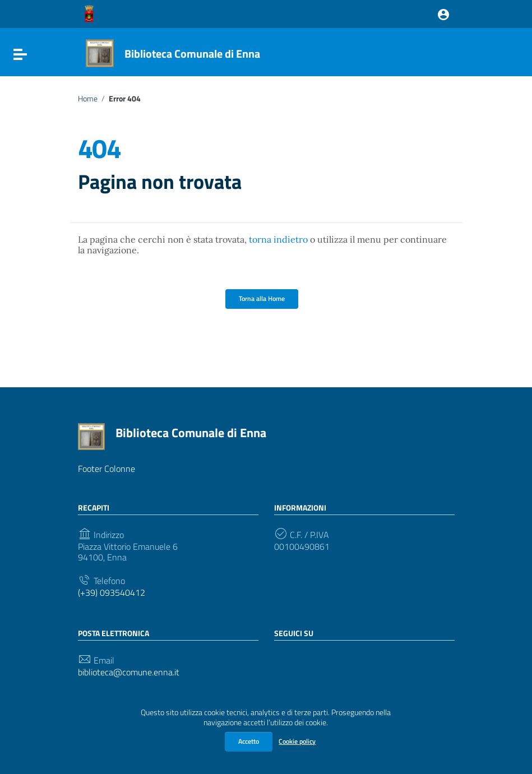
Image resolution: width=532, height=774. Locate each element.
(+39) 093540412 (112, 593)
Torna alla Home (262, 298)
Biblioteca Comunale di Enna (192, 54)
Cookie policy (297, 741)
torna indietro (278, 239)
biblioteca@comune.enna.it (129, 672)
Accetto (249, 741)
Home (88, 99)
